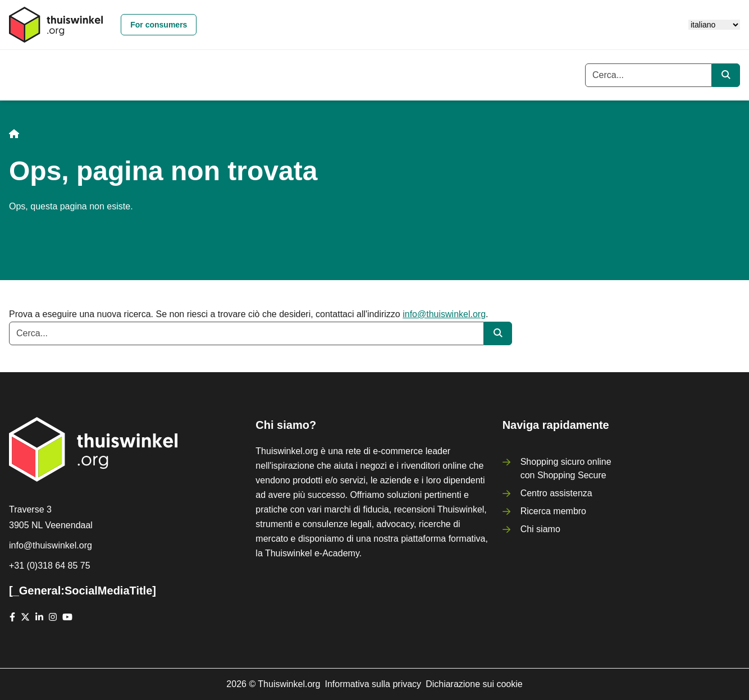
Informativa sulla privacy (373, 684)
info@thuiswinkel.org (444, 314)
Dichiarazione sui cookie (474, 684)
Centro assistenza (556, 493)
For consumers (159, 25)
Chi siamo (540, 529)
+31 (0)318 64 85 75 (50, 566)
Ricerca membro (553, 511)
